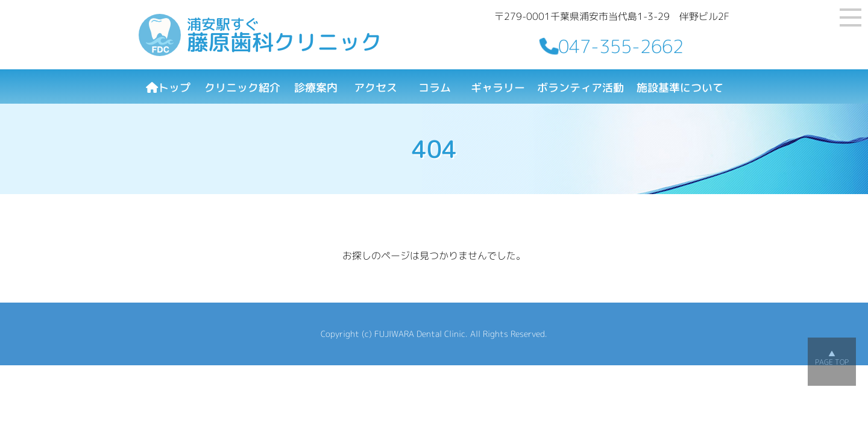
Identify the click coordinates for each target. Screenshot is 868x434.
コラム (435, 88)
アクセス (376, 88)
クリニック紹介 (242, 88)
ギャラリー (498, 88)
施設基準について (680, 88)
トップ (168, 88)
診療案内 (316, 88)
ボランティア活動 (580, 88)
